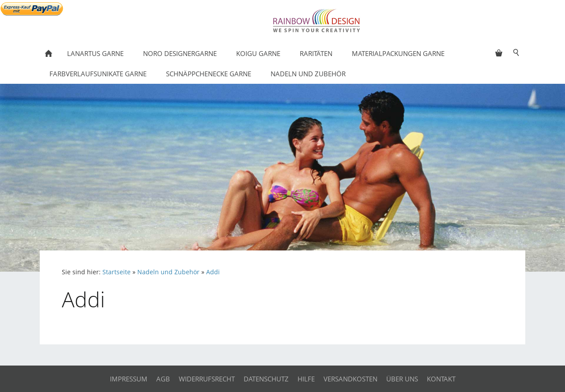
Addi (213, 272)
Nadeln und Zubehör (168, 272)
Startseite (117, 272)
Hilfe (306, 379)
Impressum (129, 379)
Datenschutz (266, 379)
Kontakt (441, 379)
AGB (163, 379)
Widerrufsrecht (207, 379)
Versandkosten (350, 379)
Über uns (402, 379)
